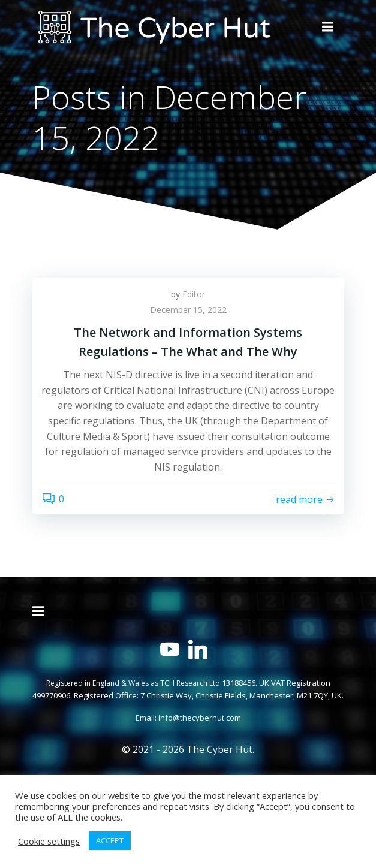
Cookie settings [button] (49, 841)
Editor (194, 294)
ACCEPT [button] (110, 840)
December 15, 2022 (188, 310)
